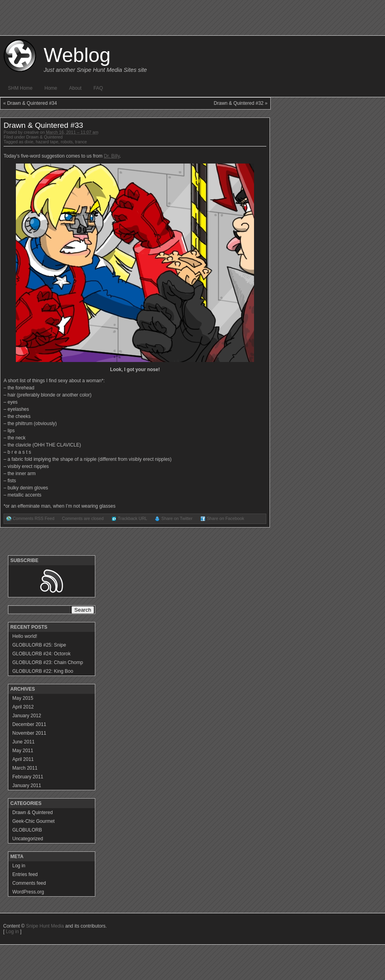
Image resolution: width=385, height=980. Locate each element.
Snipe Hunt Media (45, 926)
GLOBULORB (27, 830)
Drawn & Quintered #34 (32, 103)
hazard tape (47, 142)
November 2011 (29, 733)
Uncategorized (28, 839)
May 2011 (23, 751)
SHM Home (20, 88)
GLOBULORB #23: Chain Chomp (48, 662)
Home (51, 88)
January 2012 (27, 716)
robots (67, 142)
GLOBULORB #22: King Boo (43, 671)
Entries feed (25, 874)
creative (31, 132)
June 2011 (23, 742)
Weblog (77, 55)
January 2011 (27, 786)
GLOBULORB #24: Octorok (41, 654)
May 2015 (23, 698)
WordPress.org (28, 892)
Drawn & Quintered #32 (239, 103)
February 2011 (28, 777)
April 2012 (23, 707)
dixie (29, 142)
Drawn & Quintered (44, 137)
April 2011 (23, 759)
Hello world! (25, 636)
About (75, 88)
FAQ (98, 88)
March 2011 (25, 768)
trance (81, 142)
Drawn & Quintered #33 (43, 125)
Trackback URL (133, 518)
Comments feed (29, 883)
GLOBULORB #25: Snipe (39, 645)
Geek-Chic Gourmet (34, 821)
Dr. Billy (112, 156)
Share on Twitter (177, 518)
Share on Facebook (225, 518)
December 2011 (29, 724)
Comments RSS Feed (34, 518)
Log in (19, 866)
